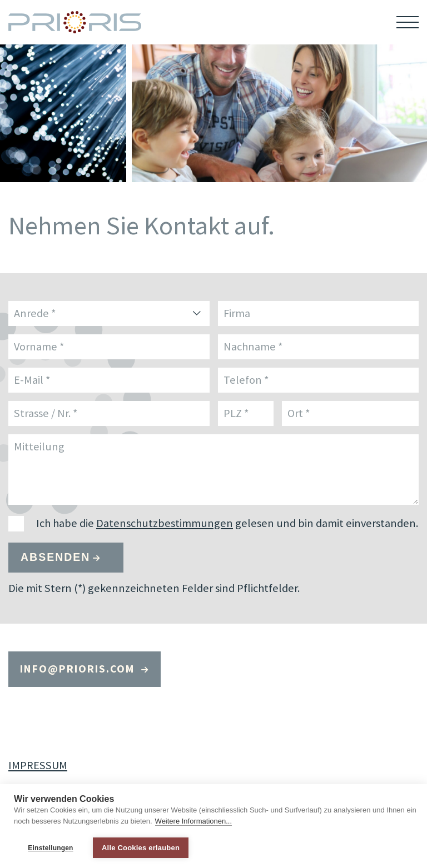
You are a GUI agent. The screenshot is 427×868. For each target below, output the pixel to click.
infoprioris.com (79, 669)
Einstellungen (50, 848)
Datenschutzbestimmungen (165, 523)
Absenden (55, 557)
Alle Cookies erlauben (141, 848)
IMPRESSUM (38, 765)
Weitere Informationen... (194, 821)
